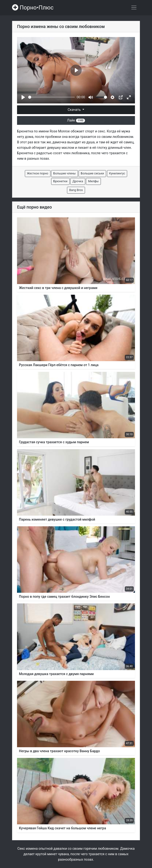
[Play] (23, 97)
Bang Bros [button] (76, 190)
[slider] (51, 97)
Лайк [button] (76, 120)
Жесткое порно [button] (38, 173)
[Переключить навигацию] (134, 7)
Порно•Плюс (33, 8)
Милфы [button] (93, 181)
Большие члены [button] (64, 173)
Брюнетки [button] (60, 181)
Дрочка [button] (78, 181)
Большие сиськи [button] (92, 173)
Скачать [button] (75, 110)
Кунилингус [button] (117, 173)
